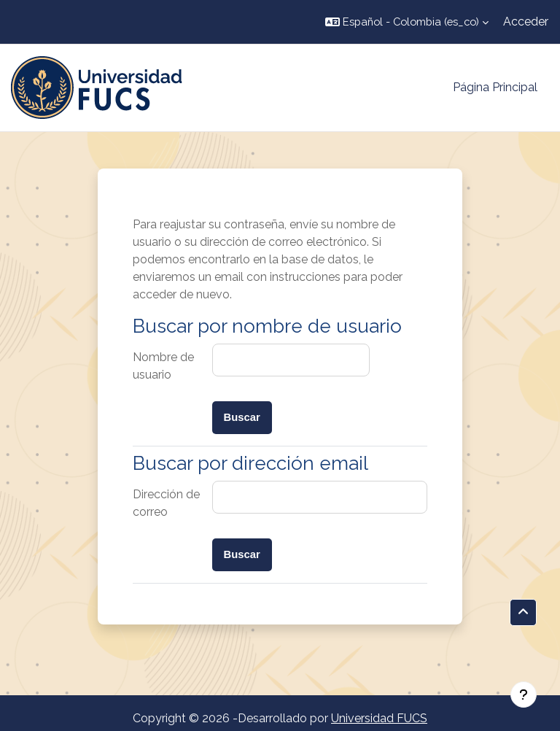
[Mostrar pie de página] (524, 695)
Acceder (526, 22)
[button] (407, 22)
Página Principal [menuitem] (495, 87)
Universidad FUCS (379, 718)
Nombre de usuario (163, 366)
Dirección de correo (166, 503)
